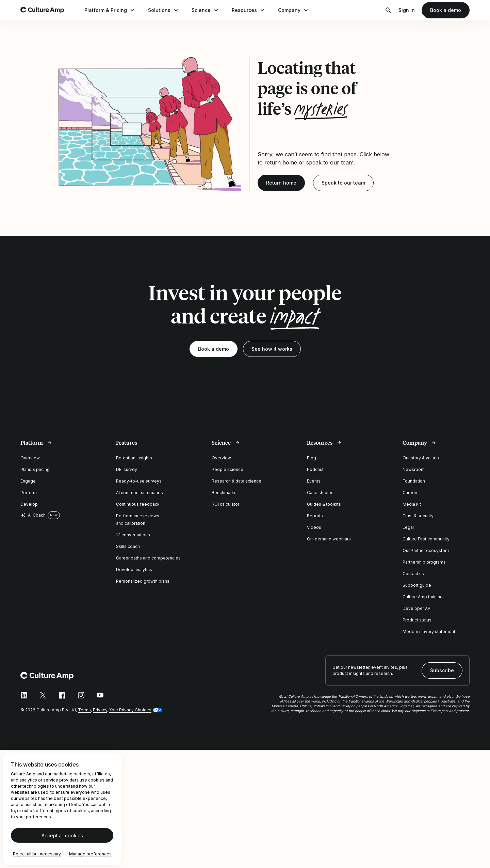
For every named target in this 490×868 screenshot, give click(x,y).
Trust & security (418, 516)
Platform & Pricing (110, 10)
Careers (411, 493)
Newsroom (414, 469)
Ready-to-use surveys (139, 481)
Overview (30, 458)
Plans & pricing (35, 469)
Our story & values (421, 458)
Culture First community (426, 539)
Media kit (412, 504)
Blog (312, 458)
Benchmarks (224, 493)
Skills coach (128, 546)
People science (227, 469)
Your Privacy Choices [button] (130, 710)
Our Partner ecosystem (426, 550)
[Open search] (388, 10)
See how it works (272, 349)
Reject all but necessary (37, 854)
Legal (408, 527)
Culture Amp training (423, 597)
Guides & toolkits (324, 504)
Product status (417, 620)
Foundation (414, 481)
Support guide (417, 585)
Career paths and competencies (148, 558)
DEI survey (127, 469)
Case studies (320, 493)
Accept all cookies (62, 835)
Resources (249, 10)
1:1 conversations (133, 535)
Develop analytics (134, 570)
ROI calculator (225, 504)
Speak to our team (343, 183)
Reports (315, 516)
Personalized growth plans (143, 581)
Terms (84, 710)
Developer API (417, 608)
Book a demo (446, 10)
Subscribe (442, 670)
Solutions (164, 10)
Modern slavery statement (429, 632)
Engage (28, 481)
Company (294, 10)
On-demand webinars (329, 539)
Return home (281, 183)
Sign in (407, 10)
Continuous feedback (138, 504)
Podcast (315, 469)
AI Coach (33, 515)
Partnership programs (424, 562)
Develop (29, 504)
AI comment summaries (140, 493)
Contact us (413, 574)
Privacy (100, 710)
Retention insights (134, 458)
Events (314, 481)
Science (206, 10)
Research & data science (236, 481)
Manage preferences (90, 854)
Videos (314, 527)
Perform (29, 493)
